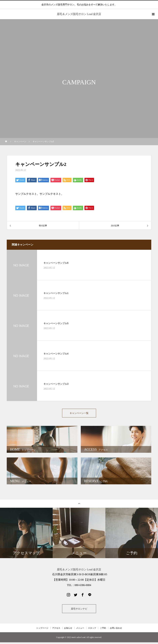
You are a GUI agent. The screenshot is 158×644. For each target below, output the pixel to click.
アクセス (56, 630)
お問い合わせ (116, 630)
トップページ (42, 630)
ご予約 (103, 630)
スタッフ (92, 630)
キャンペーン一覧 (79, 414)
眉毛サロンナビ (79, 610)
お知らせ (68, 630)
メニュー (80, 630)
